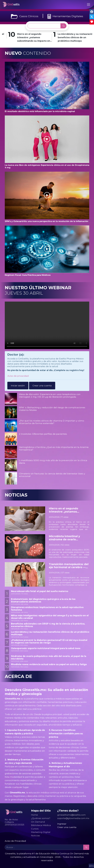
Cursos (35, 829)
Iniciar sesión (18, 386)
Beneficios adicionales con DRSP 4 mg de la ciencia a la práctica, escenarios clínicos (48, 625)
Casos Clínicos (25, 16)
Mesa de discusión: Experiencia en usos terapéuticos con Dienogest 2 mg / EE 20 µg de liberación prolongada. (50, 395)
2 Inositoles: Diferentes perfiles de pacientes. (43, 434)
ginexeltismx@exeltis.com (71, 815)
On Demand (38, 822)
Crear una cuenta (42, 386)
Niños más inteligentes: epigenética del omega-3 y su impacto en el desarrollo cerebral (50, 617)
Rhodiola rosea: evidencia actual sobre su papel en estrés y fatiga (49, 664)
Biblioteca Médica (41, 825)
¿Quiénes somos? (41, 818)
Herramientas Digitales (65, 16)
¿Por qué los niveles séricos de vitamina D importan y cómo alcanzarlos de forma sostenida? (52, 422)
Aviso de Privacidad (15, 841)
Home (34, 815)
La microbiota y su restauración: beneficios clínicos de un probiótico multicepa (50, 633)
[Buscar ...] (44, 26)
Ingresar (62, 824)
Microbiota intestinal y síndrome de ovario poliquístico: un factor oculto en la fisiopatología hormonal (69, 538)
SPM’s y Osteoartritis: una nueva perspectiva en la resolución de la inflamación (47, 221)
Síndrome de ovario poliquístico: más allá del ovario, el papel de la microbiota (49, 657)
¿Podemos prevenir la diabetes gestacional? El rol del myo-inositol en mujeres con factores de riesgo (49, 641)
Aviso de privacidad (18, 376)
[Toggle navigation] (88, 5)
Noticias (35, 835)
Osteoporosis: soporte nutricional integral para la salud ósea (46, 648)
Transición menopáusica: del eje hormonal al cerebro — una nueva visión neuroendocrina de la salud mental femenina (69, 566)
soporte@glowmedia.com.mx (73, 818)
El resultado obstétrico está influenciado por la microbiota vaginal (40, 111)
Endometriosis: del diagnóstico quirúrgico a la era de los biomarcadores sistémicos (43, 600)
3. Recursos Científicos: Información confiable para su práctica (66, 733)
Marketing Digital (41, 832)
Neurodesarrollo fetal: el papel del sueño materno (40, 591)
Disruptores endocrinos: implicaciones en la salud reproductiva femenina (47, 609)
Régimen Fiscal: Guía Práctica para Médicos (28, 275)
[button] (47, 85)
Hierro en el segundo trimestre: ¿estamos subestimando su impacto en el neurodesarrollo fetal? (54, 38)
